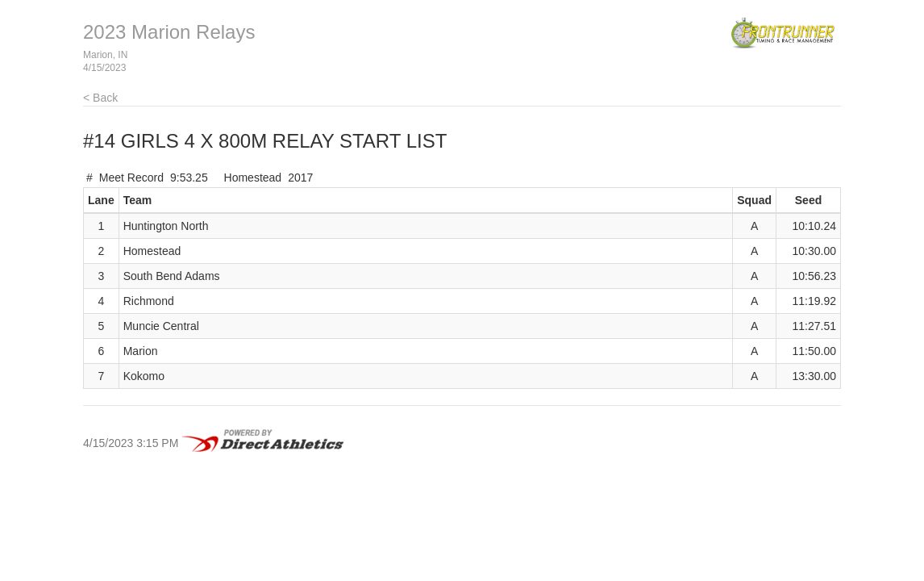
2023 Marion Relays (169, 32)
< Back (100, 98)
